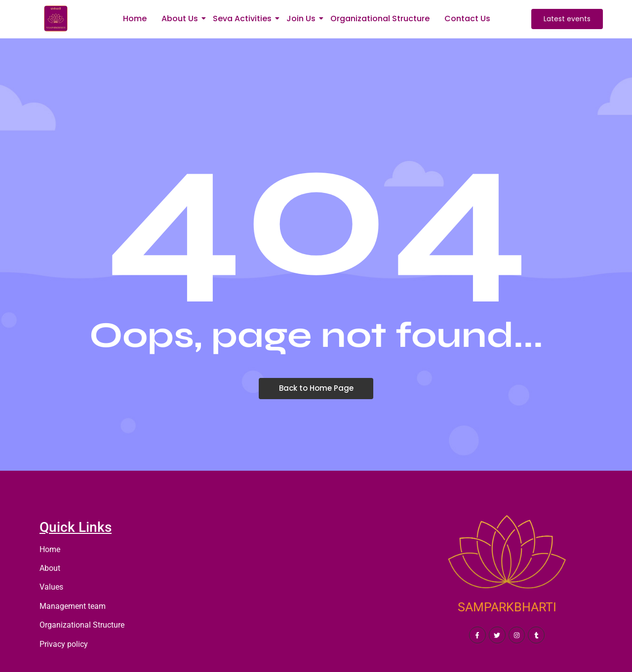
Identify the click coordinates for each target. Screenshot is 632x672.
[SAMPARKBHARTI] (507, 557)
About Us (181, 19)
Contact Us (467, 19)
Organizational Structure (380, 19)
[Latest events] (567, 19)
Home (135, 19)
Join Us (303, 19)
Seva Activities (244, 19)
